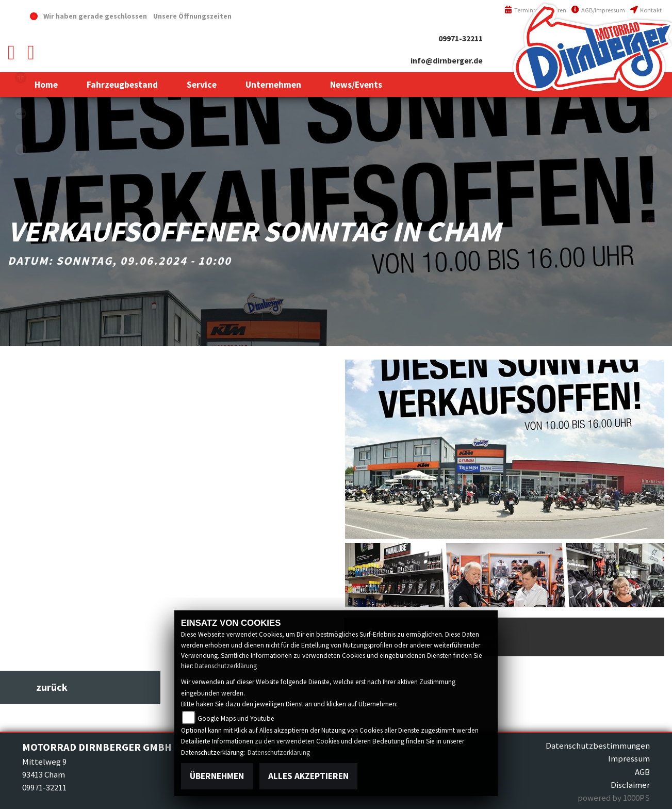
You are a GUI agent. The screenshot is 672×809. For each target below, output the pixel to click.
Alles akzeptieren (308, 776)
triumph (21, 77)
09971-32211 (461, 38)
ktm (21, 114)
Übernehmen (217, 776)
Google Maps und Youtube (236, 718)
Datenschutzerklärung (226, 666)
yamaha (21, 150)
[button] (122, 85)
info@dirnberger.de (447, 61)
